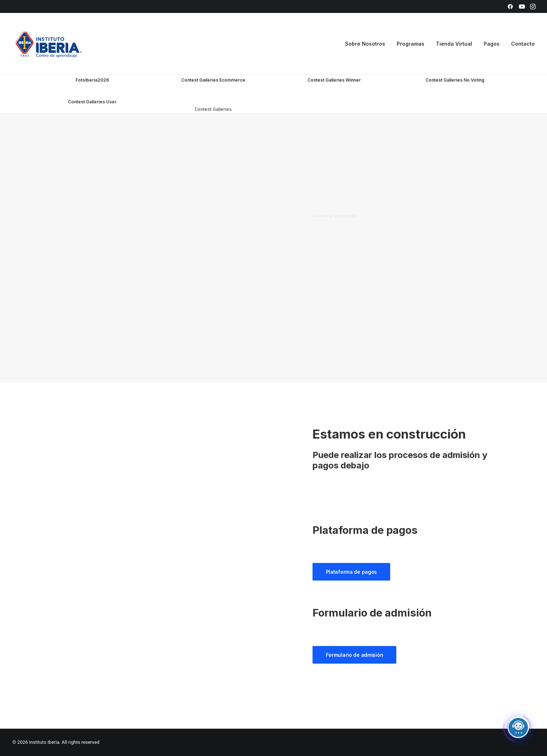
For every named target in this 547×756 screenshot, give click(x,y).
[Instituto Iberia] (49, 44)
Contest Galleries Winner (334, 81)
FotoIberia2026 (92, 80)
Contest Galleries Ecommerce (213, 80)
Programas (411, 44)
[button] (510, 6)
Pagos (492, 44)
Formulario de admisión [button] (355, 655)
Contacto (523, 44)
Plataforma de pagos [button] (352, 572)
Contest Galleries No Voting (455, 92)
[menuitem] (510, 6)
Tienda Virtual (454, 44)
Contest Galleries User (92, 135)
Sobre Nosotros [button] (365, 44)
